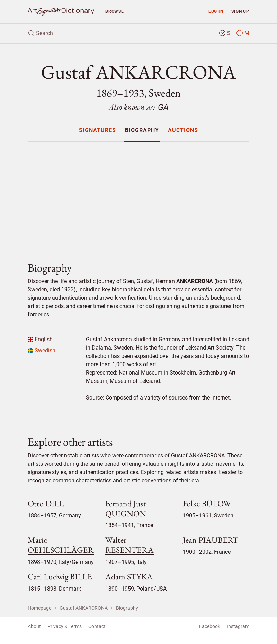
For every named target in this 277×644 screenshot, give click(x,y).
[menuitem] (97, 130)
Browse (115, 11)
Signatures (97, 131)
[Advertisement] (138, 196)
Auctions (183, 131)
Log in (216, 11)
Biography (142, 131)
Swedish (42, 350)
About (34, 626)
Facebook (210, 626)
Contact (97, 626)
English (40, 339)
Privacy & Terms (65, 626)
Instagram (238, 626)
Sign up (240, 11)
